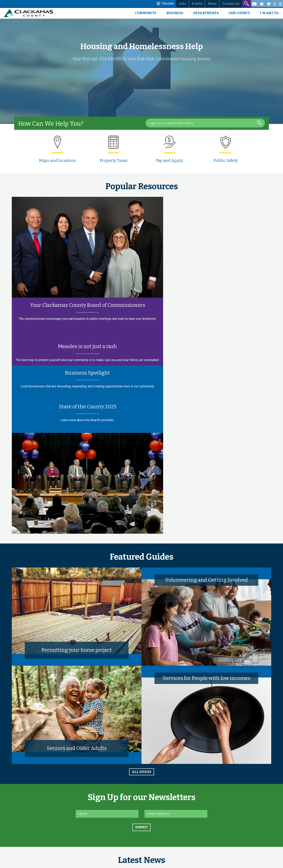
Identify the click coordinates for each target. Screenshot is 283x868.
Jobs (182, 4)
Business (175, 13)
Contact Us (231, 4)
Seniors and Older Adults (77, 748)
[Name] (107, 814)
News (212, 4)
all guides (142, 772)
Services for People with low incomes (206, 678)
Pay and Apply (170, 160)
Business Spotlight (87, 373)
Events (197, 4)
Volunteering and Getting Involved (206, 580)
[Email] (176, 814)
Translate (165, 4)
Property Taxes (114, 160)
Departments (206, 13)
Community (146, 13)
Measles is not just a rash (87, 346)
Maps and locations (58, 160)
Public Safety (226, 160)
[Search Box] (205, 123)
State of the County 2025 (88, 407)
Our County (239, 13)
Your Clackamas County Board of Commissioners (88, 305)
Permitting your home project (77, 650)
